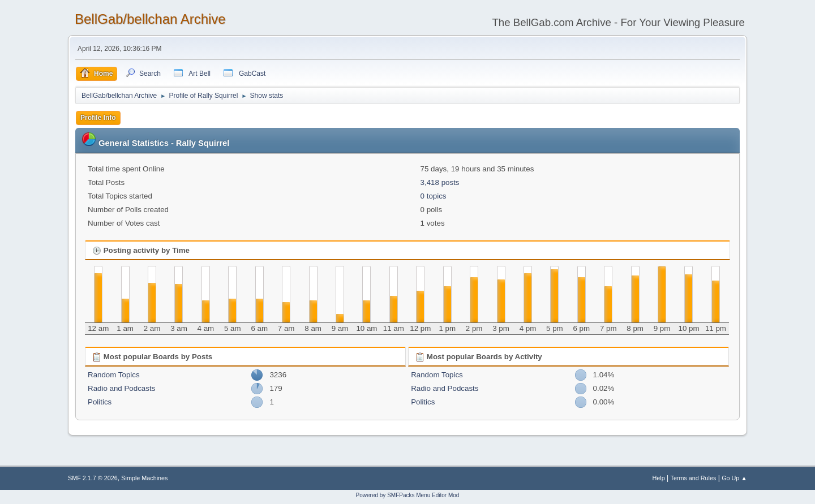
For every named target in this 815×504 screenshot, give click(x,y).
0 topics (434, 196)
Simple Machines (144, 478)
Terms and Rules (694, 478)
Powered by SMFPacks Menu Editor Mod (408, 495)
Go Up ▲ (734, 478)
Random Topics (114, 375)
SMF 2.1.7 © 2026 (93, 478)
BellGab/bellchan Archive (150, 19)
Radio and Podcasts (121, 388)
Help (659, 478)
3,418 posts (440, 182)
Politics (100, 402)
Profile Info (98, 118)
